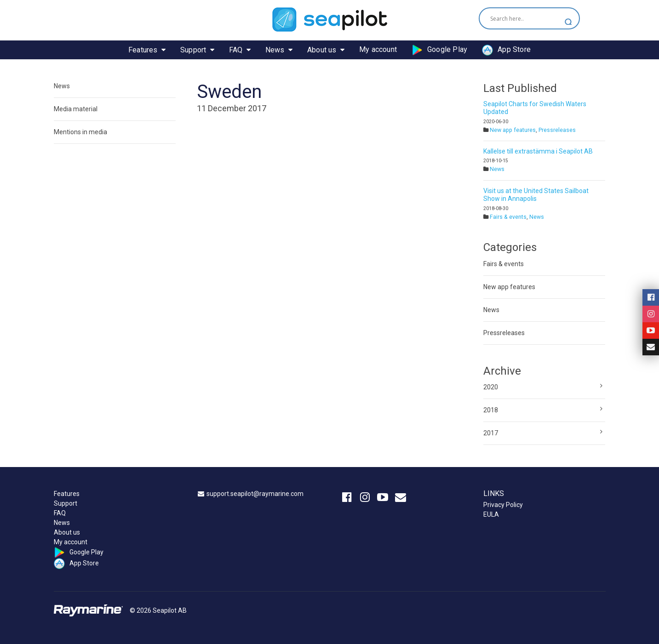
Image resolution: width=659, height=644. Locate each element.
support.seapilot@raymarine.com (255, 494)
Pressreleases (557, 130)
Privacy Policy (503, 505)
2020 (491, 387)
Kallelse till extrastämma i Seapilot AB (538, 151)
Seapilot (330, 20)
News (62, 86)
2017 (491, 433)
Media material (76, 109)
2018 (491, 410)
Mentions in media (80, 132)
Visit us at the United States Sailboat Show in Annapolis (536, 195)
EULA (491, 514)
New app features (513, 130)
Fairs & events (508, 217)
